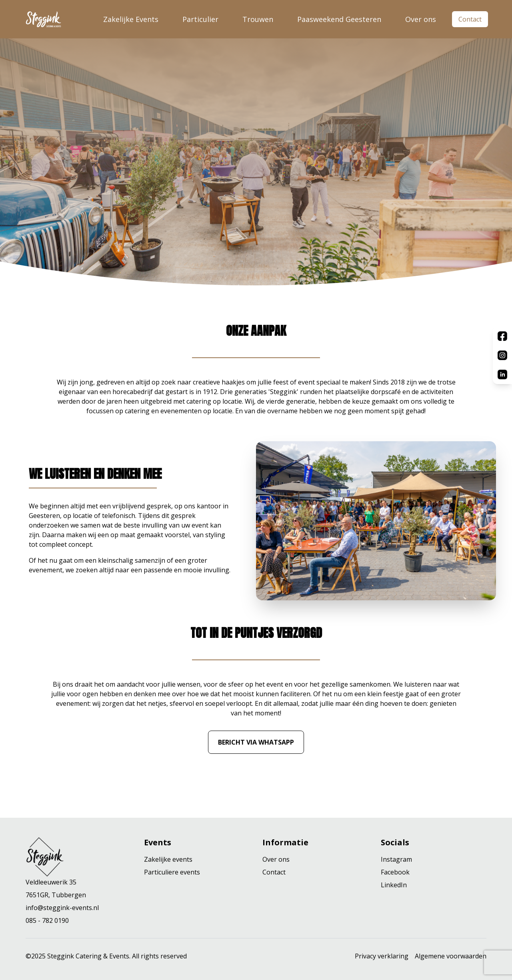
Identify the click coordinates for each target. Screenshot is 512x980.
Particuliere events (172, 872)
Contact (470, 19)
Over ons (421, 19)
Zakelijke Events (131, 19)
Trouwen (258, 19)
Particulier (200, 19)
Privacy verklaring (382, 956)
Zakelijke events (168, 859)
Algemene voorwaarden (451, 956)
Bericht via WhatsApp (256, 742)
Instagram (396, 859)
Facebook (395, 872)
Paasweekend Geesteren (339, 19)
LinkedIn (394, 885)
